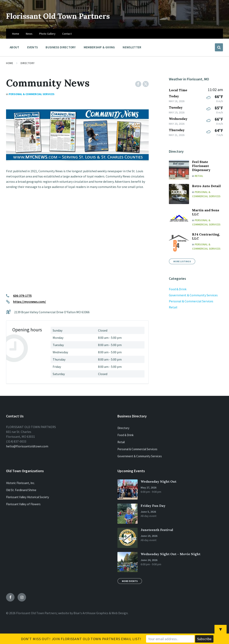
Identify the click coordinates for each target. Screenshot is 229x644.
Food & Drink (178, 289)
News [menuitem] (29, 34)
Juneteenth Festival (157, 530)
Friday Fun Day (153, 506)
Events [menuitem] (33, 47)
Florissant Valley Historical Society (28, 497)
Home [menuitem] (16, 34)
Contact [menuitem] (67, 34)
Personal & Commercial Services (32, 94)
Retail (199, 176)
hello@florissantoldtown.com (27, 446)
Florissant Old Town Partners (75, 15)
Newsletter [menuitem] (132, 47)
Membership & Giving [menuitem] (99, 47)
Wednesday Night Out (158, 481)
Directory (28, 63)
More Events (130, 581)
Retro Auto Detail (206, 186)
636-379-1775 (22, 296)
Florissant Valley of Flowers (23, 504)
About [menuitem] (15, 47)
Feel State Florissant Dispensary (201, 166)
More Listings (182, 261)
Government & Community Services (193, 295)
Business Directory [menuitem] (61, 47)
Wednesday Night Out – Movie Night (170, 554)
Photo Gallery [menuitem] (47, 34)
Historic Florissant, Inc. (20, 483)
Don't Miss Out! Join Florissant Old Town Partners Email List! (81, 639)
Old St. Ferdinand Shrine (21, 490)
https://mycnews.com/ (30, 302)
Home (10, 63)
